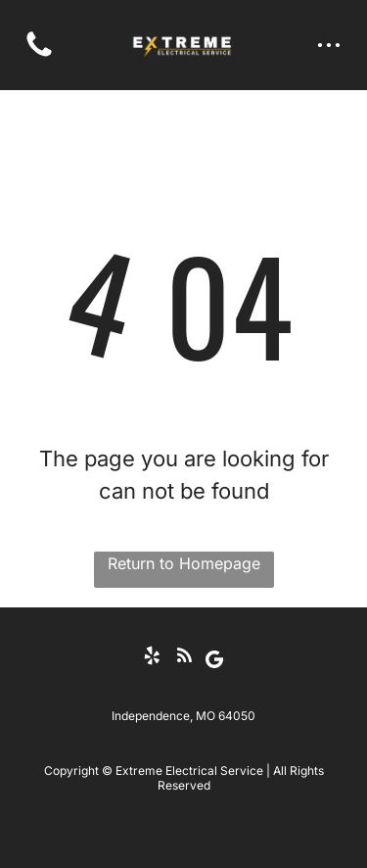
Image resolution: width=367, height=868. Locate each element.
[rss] (184, 659)
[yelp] (152, 659)
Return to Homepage (184, 563)
